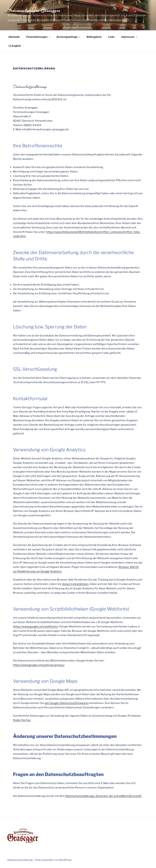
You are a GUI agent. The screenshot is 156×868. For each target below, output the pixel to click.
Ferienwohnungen (39, 37)
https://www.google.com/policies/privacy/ (39, 665)
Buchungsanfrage (69, 37)
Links (111, 37)
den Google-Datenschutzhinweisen (67, 703)
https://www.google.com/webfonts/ (36, 627)
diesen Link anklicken (75, 584)
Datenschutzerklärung (20, 860)
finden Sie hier (22, 720)
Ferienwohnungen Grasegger (34, 11)
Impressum (130, 37)
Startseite (14, 37)
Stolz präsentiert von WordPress (53, 860)
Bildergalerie (94, 37)
